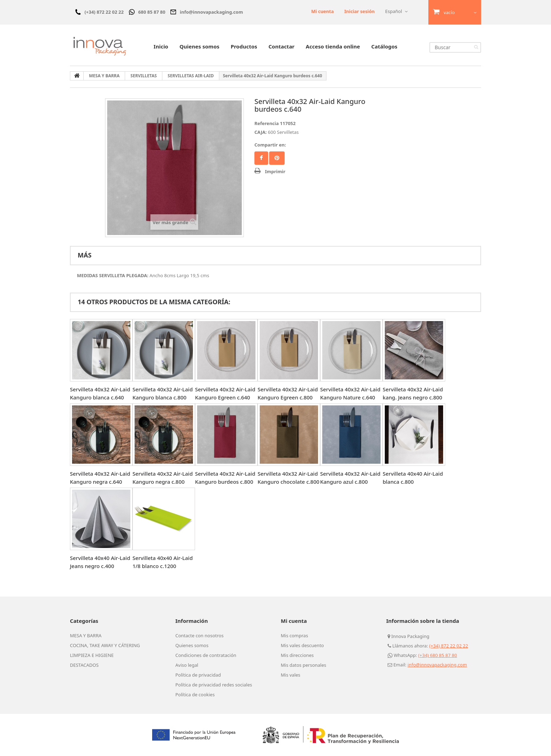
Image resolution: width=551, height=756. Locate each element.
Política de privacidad (198, 675)
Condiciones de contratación (206, 655)
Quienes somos (200, 46)
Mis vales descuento (302, 645)
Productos (244, 46)
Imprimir (275, 171)
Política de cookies (195, 695)
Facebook (261, 158)
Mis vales (291, 675)
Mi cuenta (322, 11)
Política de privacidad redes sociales (214, 685)
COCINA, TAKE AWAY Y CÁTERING (105, 645)
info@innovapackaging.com (437, 665)
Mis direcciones (297, 655)
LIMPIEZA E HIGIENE (92, 655)
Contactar (281, 46)
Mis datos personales (303, 665)
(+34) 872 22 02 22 (449, 646)
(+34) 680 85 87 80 (438, 655)
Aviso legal (187, 665)
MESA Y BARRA (86, 636)
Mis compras (294, 636)
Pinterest (277, 158)
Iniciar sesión (359, 11)
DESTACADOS (84, 665)
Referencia (267, 123)
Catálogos (384, 46)
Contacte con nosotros (199, 636)
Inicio (161, 46)
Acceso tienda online (333, 46)
